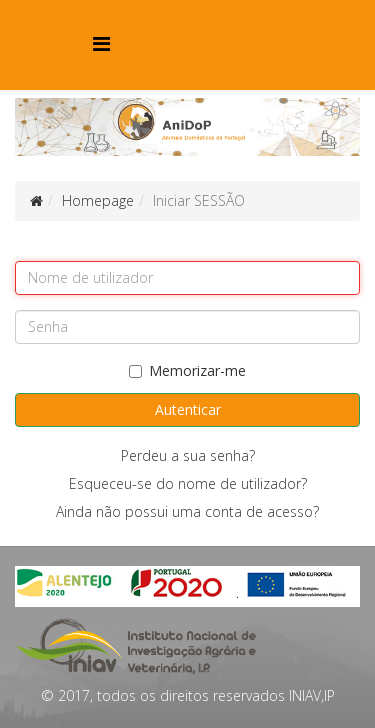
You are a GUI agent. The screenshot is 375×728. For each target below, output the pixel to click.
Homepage (98, 200)
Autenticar (188, 409)
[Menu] (101, 43)
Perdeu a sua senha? (188, 455)
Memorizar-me (187, 370)
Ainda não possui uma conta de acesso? (187, 511)
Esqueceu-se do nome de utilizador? (188, 483)
